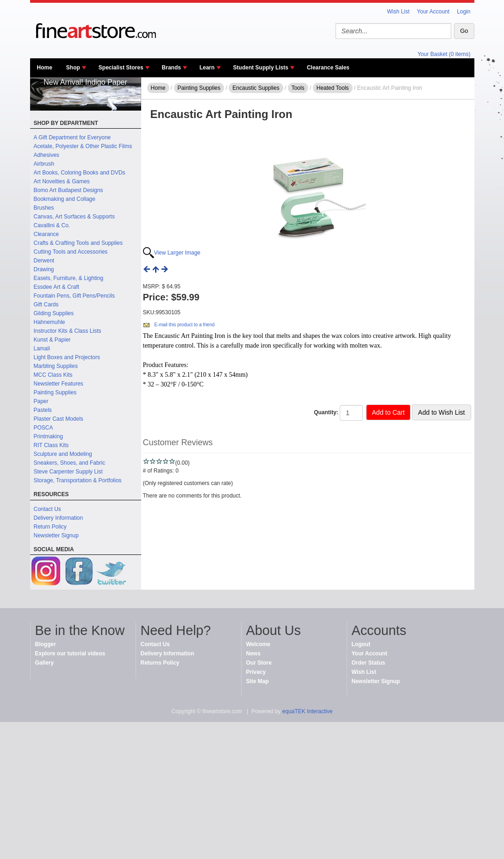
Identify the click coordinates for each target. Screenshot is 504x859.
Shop (73, 68)
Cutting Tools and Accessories (71, 252)
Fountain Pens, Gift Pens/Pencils (74, 296)
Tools (298, 88)
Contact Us (47, 509)
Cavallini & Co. (52, 225)
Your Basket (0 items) (444, 54)
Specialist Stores (121, 68)
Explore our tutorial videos (70, 654)
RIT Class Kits (51, 445)
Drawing (44, 269)
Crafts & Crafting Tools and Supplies (78, 243)
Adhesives (47, 155)
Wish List (398, 12)
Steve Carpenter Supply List (68, 472)
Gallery (45, 663)
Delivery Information (59, 518)
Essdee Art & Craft (57, 287)
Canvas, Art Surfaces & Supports (74, 217)
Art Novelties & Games (62, 181)
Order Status (369, 663)
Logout (361, 644)
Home (45, 68)
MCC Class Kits (53, 375)
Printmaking (48, 436)
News (253, 654)
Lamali (42, 349)
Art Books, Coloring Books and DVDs (80, 173)
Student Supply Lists (261, 68)
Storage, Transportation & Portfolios (78, 480)
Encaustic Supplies (256, 88)
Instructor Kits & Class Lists (68, 331)
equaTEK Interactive (308, 711)
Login (464, 12)
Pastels (43, 410)
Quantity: (326, 412)
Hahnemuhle (50, 322)
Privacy (256, 672)
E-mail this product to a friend (185, 325)
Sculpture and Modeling (63, 454)
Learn (207, 68)
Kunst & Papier (52, 340)
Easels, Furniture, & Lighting (69, 278)
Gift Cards (46, 305)
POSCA (44, 428)
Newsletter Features (59, 384)
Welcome (258, 644)
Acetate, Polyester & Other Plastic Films (83, 146)
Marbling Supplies (56, 366)
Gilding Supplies (54, 313)
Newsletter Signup (56, 535)
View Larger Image (177, 253)
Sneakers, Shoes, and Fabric (70, 463)
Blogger (46, 644)
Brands (171, 68)
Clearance (47, 234)
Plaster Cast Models (59, 419)
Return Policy (50, 527)
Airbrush (44, 164)
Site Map (258, 681)
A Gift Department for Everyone (72, 137)
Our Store (259, 663)
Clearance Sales (328, 68)
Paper (41, 401)
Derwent (44, 261)
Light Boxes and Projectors (67, 357)
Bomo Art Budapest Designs (68, 190)
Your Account (433, 12)
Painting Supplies (55, 392)
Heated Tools (333, 88)
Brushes (44, 208)
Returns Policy (160, 663)
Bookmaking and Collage (65, 199)
